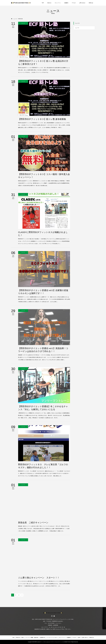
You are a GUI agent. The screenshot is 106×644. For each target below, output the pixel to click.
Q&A (79, 637)
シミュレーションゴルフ (52, 637)
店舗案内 (66, 3)
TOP (43, 3)
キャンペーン (58, 3)
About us (49, 3)
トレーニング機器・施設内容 (32, 637)
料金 (23, 637)
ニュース (77, 28)
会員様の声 (42, 637)
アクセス (74, 3)
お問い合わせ (82, 3)
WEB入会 (91, 3)
